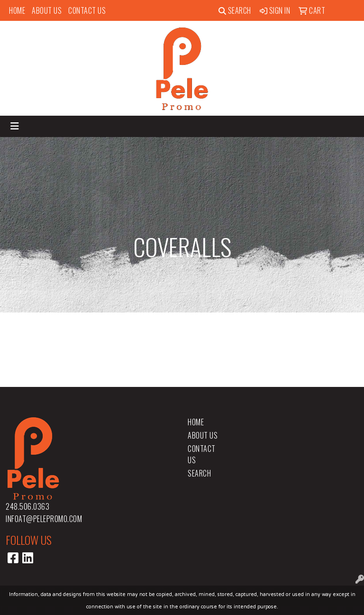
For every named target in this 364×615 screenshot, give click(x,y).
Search (235, 10)
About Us (47, 10)
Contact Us (87, 10)
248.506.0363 (27, 506)
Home (17, 10)
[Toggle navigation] (15, 126)
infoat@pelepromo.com (44, 519)
